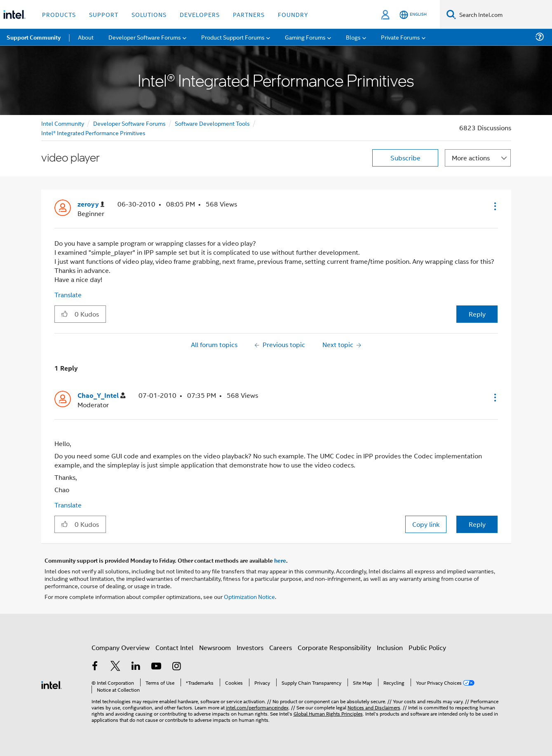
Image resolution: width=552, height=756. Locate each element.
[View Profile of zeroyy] (91, 204)
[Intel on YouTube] (156, 667)
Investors (250, 647)
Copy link (426, 524)
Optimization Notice (249, 596)
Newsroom (215, 647)
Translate (68, 295)
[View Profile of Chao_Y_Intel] (101, 396)
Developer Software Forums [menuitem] (145, 37)
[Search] (451, 14)
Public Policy (427, 647)
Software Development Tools (212, 123)
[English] (413, 15)
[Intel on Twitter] (115, 667)
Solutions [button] (149, 14)
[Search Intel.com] (504, 14)
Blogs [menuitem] (353, 37)
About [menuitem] (86, 37)
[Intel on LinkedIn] (136, 667)
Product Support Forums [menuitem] (233, 37)
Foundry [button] (293, 14)
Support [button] (104, 14)
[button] (494, 206)
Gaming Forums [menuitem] (305, 37)
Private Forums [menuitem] (400, 37)
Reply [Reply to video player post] (477, 314)
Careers (281, 647)
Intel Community (63, 123)
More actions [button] (471, 158)
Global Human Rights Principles (328, 713)
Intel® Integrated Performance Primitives (93, 133)
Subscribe (405, 158)
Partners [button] (249, 14)
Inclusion (390, 647)
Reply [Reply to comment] (477, 524)
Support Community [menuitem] (34, 37)
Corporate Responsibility (334, 647)
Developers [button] (200, 14)
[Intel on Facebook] (95, 667)
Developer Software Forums (129, 123)
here (280, 560)
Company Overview (121, 647)
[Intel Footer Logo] (52, 684)
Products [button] (59, 14)
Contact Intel (174, 647)
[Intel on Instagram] (177, 667)
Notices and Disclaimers (374, 707)
